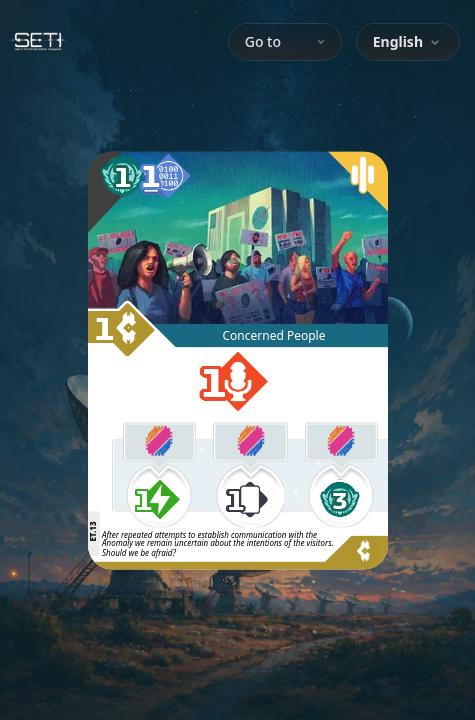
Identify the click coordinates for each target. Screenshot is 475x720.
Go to (285, 41)
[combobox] (408, 42)
